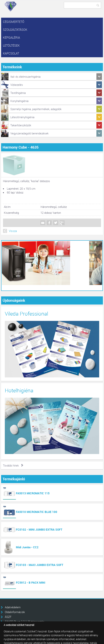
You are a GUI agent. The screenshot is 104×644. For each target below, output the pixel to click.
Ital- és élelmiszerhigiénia (25, 77)
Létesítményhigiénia (22, 117)
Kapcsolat (11, 53)
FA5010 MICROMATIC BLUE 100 (37, 512)
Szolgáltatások (15, 30)
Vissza (13, 231)
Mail (43, 223)
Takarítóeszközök (21, 125)
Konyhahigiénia (19, 101)
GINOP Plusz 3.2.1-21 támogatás (25, 622)
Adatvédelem (13, 607)
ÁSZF (8, 617)
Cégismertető (14, 22)
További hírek (11, 465)
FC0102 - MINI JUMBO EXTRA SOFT (39, 529)
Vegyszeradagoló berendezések (29, 133)
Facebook (49, 223)
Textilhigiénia (18, 93)
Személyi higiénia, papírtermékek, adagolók (36, 109)
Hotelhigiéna (19, 390)
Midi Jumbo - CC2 (27, 547)
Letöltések (11, 45)
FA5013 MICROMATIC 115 (33, 493)
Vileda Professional (26, 314)
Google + (62, 223)
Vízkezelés (17, 85)
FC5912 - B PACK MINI (31, 583)
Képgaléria (11, 38)
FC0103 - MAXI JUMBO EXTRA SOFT (40, 565)
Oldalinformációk (15, 612)
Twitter (56, 223)
